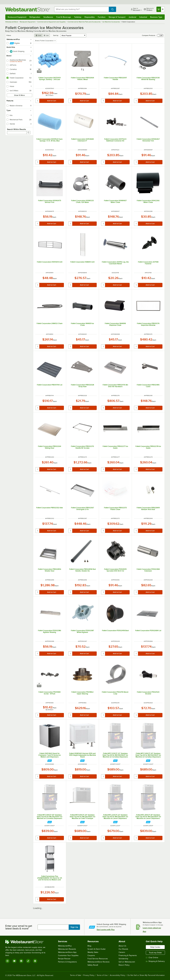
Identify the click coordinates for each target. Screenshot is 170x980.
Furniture (102, 17)
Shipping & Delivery (155, 961)
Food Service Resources (98, 959)
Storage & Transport (117, 17)
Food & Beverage (64, 17)
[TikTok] (28, 961)
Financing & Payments (128, 955)
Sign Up (74, 927)
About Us (122, 946)
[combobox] (81, 9)
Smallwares (48, 17)
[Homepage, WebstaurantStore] (28, 9)
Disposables (90, 17)
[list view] (46, 35)
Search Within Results (16, 129)
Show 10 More (19, 95)
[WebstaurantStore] (27, 942)
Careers (122, 952)
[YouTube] (14, 961)
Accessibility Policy (118, 975)
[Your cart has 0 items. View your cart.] (161, 9)
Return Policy (124, 965)
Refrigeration (35, 17)
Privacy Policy (89, 975)
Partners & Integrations (67, 962)
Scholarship (123, 959)
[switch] (160, 35)
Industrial (143, 17)
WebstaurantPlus (65, 946)
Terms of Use (102, 975)
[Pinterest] (35, 961)
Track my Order (155, 953)
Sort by (56, 35)
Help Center (155, 947)
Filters (9, 35)
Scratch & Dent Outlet (96, 949)
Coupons (91, 955)
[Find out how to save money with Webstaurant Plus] (50, 761)
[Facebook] (21, 961)
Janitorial (132, 17)
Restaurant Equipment (17, 17)
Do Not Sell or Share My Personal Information (146, 975)
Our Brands (123, 949)
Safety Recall (93, 965)
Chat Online (152, 958)
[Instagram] (7, 961)
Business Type (156, 17)
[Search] (28, 133)
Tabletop (78, 17)
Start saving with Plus (106, 930)
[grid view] (38, 35)
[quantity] (38, 101)
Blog (89, 946)
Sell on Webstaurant (127, 962)
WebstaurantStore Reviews (99, 962)
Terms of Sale (76, 975)
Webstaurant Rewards (67, 949)
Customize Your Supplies (68, 955)
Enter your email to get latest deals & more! (19, 927)
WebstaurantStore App (67, 952)
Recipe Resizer (64, 959)
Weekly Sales (93, 952)
